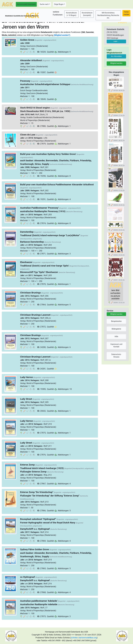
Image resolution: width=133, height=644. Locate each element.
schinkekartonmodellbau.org (84, 638)
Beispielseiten (116, 321)
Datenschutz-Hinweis (116, 356)
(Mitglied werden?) (62, 35)
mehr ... (116, 41)
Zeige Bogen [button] (59, 4)
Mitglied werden (116, 63)
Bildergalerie (116, 329)
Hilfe (116, 337)
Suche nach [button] (44, 4)
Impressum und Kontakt (116, 345)
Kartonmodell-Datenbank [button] (26, 4)
